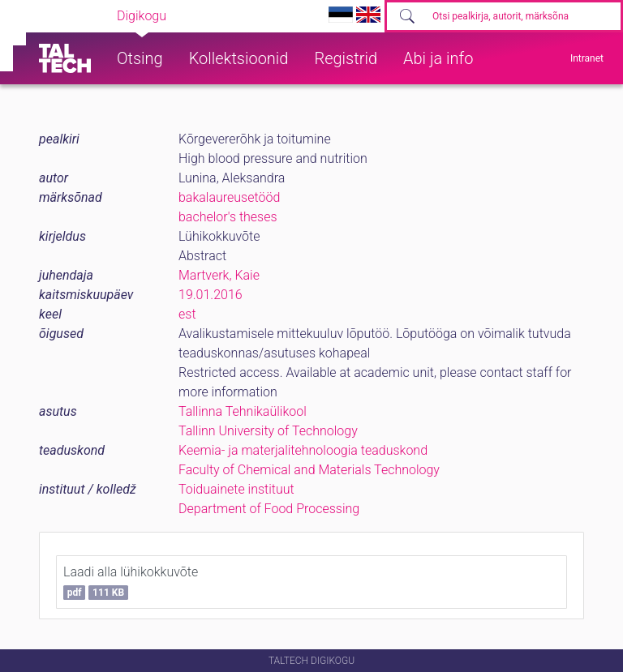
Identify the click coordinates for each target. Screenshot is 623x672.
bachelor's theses (228, 217)
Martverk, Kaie (219, 275)
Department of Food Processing (269, 509)
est (187, 314)
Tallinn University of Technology (268, 431)
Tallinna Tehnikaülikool (243, 411)
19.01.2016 (211, 295)
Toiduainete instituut (236, 489)
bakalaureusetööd (229, 197)
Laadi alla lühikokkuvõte (131, 582)
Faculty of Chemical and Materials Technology (309, 470)
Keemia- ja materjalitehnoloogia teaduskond (303, 450)
